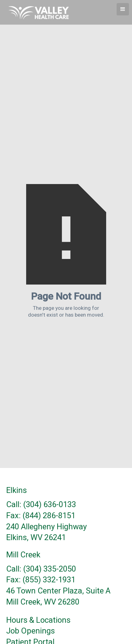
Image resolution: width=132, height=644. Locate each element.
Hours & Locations (38, 620)
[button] (123, 9)
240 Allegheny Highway (46, 527)
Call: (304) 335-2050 (41, 569)
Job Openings (30, 631)
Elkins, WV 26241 (36, 538)
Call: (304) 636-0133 (41, 505)
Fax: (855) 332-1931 (41, 580)
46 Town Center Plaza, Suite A (58, 591)
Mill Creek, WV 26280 (43, 602)
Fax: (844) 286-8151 (41, 516)
